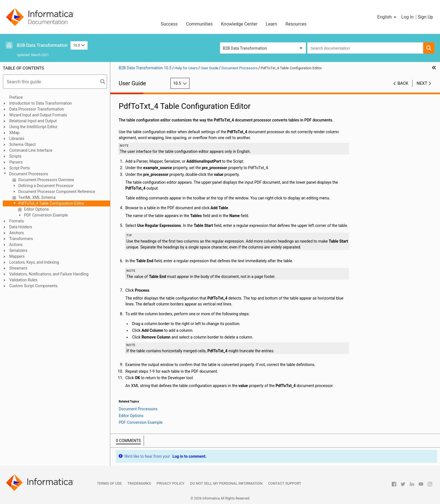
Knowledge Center (239, 24)
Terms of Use (109, 483)
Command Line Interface (31, 150)
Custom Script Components (33, 286)
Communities (199, 24)
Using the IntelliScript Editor (33, 127)
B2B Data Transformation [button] (245, 48)
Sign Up (425, 17)
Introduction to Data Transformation (41, 103)
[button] (387, 17)
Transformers (21, 239)
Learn (271, 24)
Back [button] (403, 83)
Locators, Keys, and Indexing (34, 262)
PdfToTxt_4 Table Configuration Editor (51, 203)
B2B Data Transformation (42, 45)
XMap (14, 133)
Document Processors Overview (46, 180)
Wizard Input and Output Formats (38, 115)
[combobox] (365, 48)
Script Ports (20, 168)
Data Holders (21, 227)
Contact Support (285, 483)
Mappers (17, 256)
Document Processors (29, 174)
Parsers (16, 162)
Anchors (17, 233)
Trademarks (139, 483)
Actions (16, 245)
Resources (296, 24)
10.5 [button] (79, 45)
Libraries (17, 139)
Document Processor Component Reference (56, 192)
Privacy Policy (170, 483)
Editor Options (36, 209)
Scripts (15, 156)
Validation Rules (23, 280)
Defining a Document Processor (45, 186)
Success (169, 24)
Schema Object (22, 144)
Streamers (18, 268)
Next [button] (422, 83)
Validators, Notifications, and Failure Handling (49, 274)
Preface (16, 97)
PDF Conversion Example (45, 215)
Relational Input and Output (33, 121)
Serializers (18, 250)
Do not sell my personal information (226, 483)
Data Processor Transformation (37, 109)
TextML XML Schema (36, 197)
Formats (17, 221)
